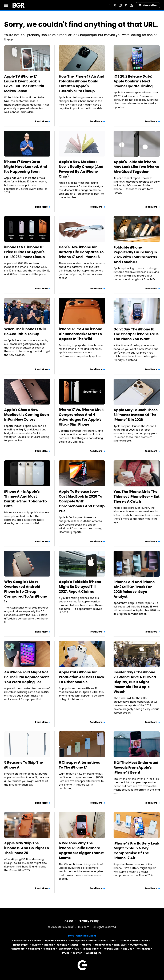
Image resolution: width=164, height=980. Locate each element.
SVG (77, 949)
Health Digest (140, 941)
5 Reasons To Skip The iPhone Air (23, 765)
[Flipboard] (126, 5)
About (69, 921)
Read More (41, 121)
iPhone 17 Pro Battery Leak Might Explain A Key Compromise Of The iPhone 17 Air (136, 851)
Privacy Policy (89, 921)
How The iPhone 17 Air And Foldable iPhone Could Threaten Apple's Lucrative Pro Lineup (82, 84)
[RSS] (131, 5)
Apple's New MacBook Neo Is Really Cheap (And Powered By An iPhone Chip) (81, 169)
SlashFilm (49, 949)
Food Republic (77, 941)
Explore (49, 941)
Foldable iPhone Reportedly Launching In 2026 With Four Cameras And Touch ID (135, 255)
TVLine (66, 953)
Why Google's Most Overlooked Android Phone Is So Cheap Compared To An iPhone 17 (26, 591)
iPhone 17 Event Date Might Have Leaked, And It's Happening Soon (26, 167)
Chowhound (19, 941)
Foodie (61, 941)
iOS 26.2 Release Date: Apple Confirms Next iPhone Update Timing (133, 81)
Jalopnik (62, 945)
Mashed (87, 945)
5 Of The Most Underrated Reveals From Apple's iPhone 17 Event (136, 767)
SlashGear (65, 949)
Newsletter (148, 5)
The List (127, 949)
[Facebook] (109, 5)
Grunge (124, 941)
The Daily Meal (111, 949)
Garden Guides (97, 941)
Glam (113, 941)
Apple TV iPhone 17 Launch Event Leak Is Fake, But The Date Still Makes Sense (24, 84)
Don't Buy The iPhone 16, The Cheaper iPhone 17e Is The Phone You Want (136, 334)
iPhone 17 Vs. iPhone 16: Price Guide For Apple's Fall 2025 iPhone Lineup (25, 252)
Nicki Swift (120, 945)
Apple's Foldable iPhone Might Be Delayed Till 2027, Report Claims (80, 587)
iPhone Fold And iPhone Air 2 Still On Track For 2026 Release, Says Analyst (134, 589)
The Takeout (143, 949)
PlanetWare (18, 949)
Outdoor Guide (139, 945)
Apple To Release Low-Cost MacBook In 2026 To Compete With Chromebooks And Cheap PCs (82, 501)
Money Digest (103, 945)
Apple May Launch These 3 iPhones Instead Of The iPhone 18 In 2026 (136, 415)
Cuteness (36, 941)
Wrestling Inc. (94, 953)
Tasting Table (91, 949)
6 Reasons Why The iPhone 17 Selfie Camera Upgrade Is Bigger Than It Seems (81, 850)
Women (78, 953)
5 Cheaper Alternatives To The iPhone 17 (79, 765)
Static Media (65, 927)
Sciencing (34, 949)
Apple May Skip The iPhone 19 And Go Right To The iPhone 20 (27, 848)
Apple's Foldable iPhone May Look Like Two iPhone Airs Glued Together (136, 167)
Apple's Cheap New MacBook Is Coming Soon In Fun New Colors (27, 415)
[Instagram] (120, 5)
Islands (49, 945)
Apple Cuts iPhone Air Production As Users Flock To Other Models (82, 677)
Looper (74, 945)
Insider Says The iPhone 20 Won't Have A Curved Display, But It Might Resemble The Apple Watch (135, 682)
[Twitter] (115, 5)
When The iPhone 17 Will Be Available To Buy (25, 331)
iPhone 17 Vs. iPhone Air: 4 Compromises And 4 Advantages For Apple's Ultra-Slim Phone (81, 417)
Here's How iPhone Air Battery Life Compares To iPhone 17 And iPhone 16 (81, 252)
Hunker (36, 945)
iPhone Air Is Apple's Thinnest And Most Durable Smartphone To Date (25, 499)
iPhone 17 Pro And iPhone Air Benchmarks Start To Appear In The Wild (80, 334)
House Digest (21, 945)
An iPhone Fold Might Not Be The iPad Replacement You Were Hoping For (27, 677)
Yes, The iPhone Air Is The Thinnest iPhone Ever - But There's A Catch (137, 497)
